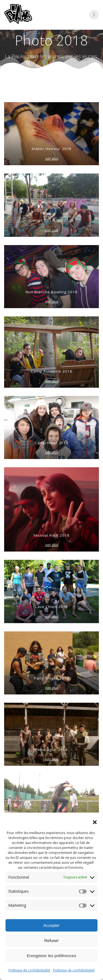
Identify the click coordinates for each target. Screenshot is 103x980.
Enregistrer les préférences (51, 956)
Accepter (51, 925)
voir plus (52, 159)
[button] (95, 822)
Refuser (51, 940)
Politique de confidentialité (29, 970)
